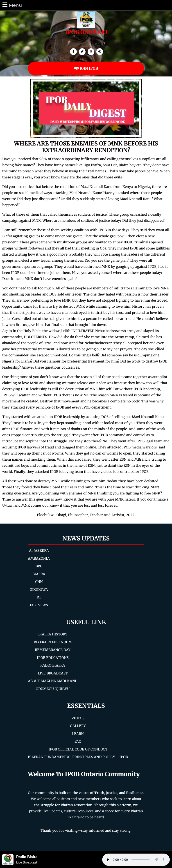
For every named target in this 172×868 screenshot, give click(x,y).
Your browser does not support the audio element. (136, 860)
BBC (39, 566)
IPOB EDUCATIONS (53, 658)
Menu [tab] (12, 5)
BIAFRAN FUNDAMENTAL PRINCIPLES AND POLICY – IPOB (78, 757)
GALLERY (78, 726)
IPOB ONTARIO (86, 32)
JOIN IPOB (86, 68)
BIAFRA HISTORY (53, 634)
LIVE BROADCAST (53, 673)
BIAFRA (39, 574)
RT (39, 597)
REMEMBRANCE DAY (53, 650)
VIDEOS (78, 718)
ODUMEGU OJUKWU (53, 689)
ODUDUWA (39, 590)
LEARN (78, 734)
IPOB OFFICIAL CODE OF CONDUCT (78, 749)
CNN (39, 582)
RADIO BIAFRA (53, 665)
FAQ (78, 741)
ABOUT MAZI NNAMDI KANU (53, 681)
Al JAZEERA (39, 551)
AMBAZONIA (39, 558)
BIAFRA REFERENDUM (53, 642)
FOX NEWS (39, 605)
